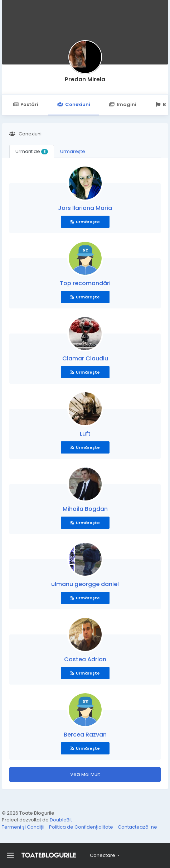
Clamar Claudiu (85, 358)
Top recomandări (85, 283)
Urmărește (73, 151)
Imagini (123, 104)
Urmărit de (32, 151)
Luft (85, 434)
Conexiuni (74, 104)
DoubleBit (61, 820)
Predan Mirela (85, 79)
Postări (26, 104)
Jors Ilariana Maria (85, 208)
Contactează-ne (137, 827)
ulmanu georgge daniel (85, 584)
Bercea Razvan (85, 735)
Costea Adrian (85, 659)
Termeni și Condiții (24, 827)
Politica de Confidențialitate (82, 827)
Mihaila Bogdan (85, 509)
